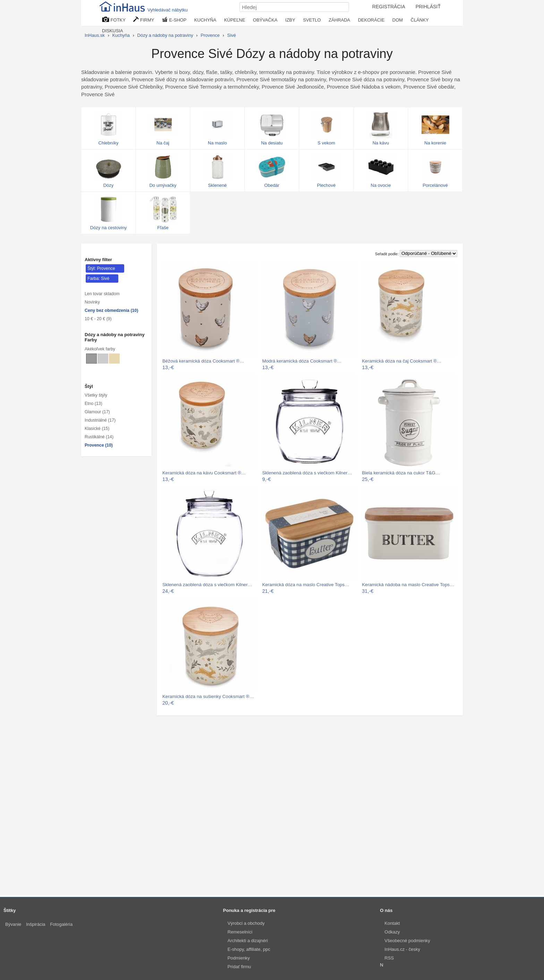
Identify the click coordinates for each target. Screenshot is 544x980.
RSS (389, 958)
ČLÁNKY (420, 20)
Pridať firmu (239, 967)
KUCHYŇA (205, 20)
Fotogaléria (61, 924)
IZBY (290, 20)
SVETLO (312, 20)
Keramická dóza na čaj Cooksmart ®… (402, 361)
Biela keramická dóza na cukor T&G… (401, 473)
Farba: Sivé (98, 279)
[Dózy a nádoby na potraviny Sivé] (91, 359)
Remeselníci (240, 932)
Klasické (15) (97, 429)
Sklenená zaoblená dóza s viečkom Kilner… (307, 473)
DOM (398, 20)
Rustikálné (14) (99, 437)
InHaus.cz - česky (402, 949)
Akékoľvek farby (100, 349)
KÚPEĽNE (235, 20)
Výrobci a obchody (246, 923)
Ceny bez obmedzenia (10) (111, 310)
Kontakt (392, 923)
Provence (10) (99, 445)
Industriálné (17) (100, 420)
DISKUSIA (113, 31)
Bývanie (13, 924)
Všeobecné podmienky (407, 941)
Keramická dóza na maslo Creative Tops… (306, 585)
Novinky (92, 302)
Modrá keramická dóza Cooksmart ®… (302, 361)
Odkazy (392, 932)
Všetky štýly (96, 395)
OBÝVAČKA (265, 20)
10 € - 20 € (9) (98, 319)
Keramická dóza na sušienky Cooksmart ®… (208, 696)
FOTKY (114, 20)
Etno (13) (93, 404)
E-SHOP (174, 20)
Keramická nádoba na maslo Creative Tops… (408, 585)
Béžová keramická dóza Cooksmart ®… (203, 361)
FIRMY (144, 20)
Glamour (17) (97, 412)
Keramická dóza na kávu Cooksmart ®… (204, 473)
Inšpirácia (36, 924)
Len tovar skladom (102, 294)
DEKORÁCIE (371, 20)
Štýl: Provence (101, 268)
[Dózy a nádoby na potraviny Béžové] (114, 359)
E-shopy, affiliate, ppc (249, 949)
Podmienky (239, 958)
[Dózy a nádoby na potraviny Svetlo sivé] (103, 359)
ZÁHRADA (339, 20)
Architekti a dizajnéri (248, 941)
